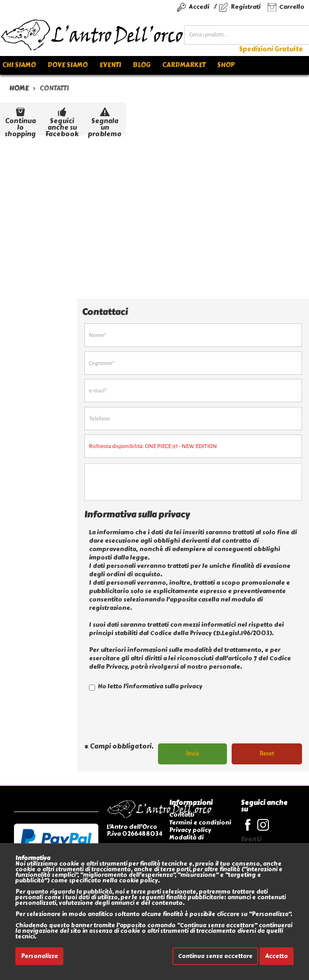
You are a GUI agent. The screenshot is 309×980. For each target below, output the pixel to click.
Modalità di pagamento (187, 841)
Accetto (277, 956)
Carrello (292, 7)
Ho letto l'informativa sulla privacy (146, 686)
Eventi (110, 65)
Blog (142, 65)
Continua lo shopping (20, 120)
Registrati (246, 7)
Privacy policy (190, 830)
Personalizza (39, 956)
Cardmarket (184, 65)
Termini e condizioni (200, 822)
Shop (226, 65)
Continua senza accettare (215, 956)
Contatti (182, 815)
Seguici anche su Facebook (62, 120)
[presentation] (155, 721)
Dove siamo (68, 65)
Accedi (199, 7)
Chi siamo (19, 65)
